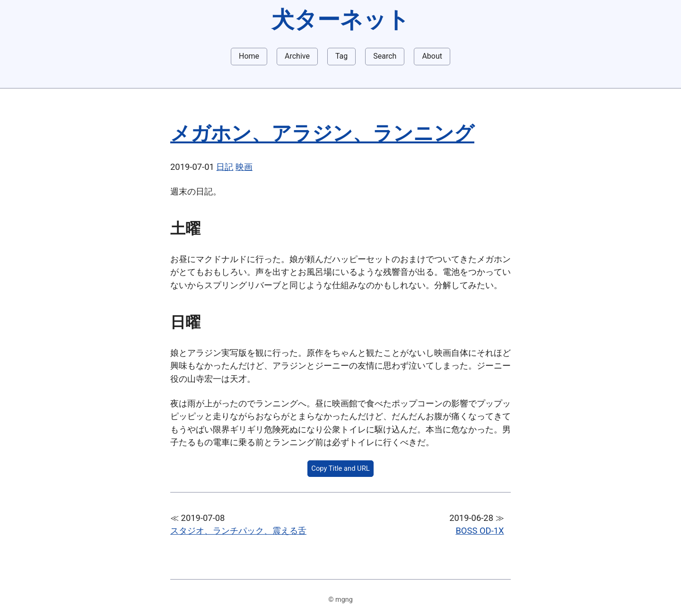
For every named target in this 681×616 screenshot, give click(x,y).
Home (249, 56)
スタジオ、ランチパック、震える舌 (238, 531)
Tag (341, 56)
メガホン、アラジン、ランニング (322, 133)
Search (385, 56)
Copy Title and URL (340, 468)
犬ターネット (340, 20)
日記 (225, 167)
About (432, 56)
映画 (244, 167)
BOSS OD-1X (480, 531)
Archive (297, 56)
